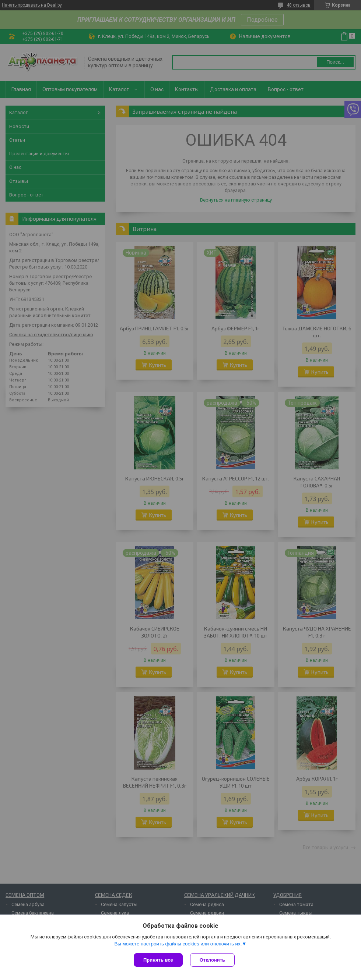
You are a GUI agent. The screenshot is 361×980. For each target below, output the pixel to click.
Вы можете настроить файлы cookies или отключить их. (178, 944)
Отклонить (212, 960)
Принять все (158, 960)
